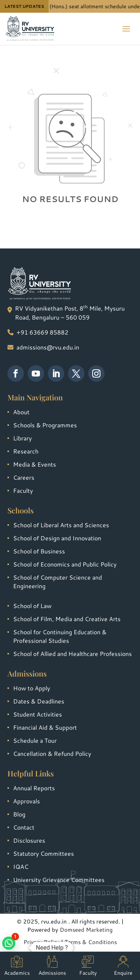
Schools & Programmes (45, 425)
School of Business (39, 551)
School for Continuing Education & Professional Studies (60, 636)
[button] (9, 943)
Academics (17, 966)
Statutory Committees (43, 853)
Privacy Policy (41, 942)
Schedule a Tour (35, 740)
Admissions (52, 966)
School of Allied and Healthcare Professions (72, 654)
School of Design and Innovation (57, 538)
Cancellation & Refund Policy (52, 753)
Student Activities (38, 714)
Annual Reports (34, 788)
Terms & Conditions (91, 942)
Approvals (27, 801)
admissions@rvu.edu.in (48, 347)
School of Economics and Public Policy (65, 564)
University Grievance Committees (59, 880)
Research (26, 451)
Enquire (123, 966)
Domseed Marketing (86, 930)
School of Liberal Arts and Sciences (61, 525)
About (21, 412)
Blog (19, 814)
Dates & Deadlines (39, 701)
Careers (24, 477)
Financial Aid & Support (45, 727)
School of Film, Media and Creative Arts (67, 619)
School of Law (32, 606)
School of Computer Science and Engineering (57, 581)
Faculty (23, 490)
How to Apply (32, 688)
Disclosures (29, 840)
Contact (24, 827)
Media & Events (35, 464)
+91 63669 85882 (42, 332)
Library (22, 438)
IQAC (21, 866)
